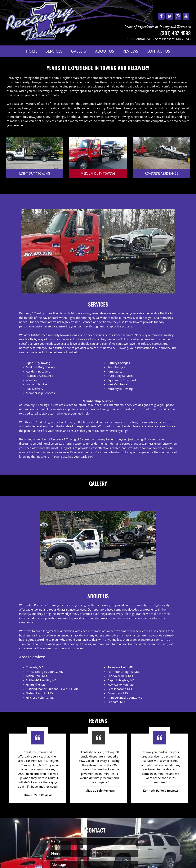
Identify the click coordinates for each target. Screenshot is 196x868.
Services (54, 51)
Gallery (79, 51)
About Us (105, 51)
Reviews (130, 51)
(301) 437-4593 (175, 33)
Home (32, 51)
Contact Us (158, 51)
